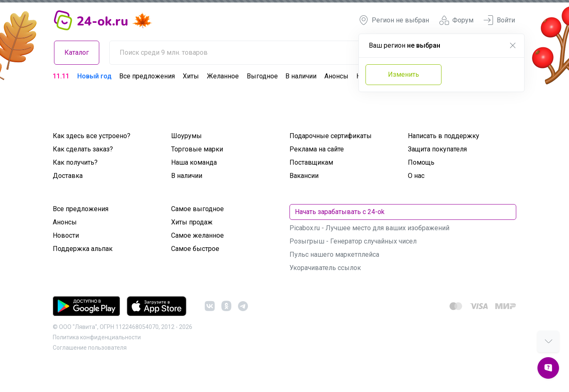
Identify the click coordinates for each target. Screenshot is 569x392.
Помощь (421, 162)
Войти (499, 20)
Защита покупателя (437, 149)
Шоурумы (186, 136)
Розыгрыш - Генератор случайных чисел (353, 241)
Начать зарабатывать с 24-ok (340, 212)
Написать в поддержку (444, 136)
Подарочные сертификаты (331, 136)
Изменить (403, 74)
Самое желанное (197, 235)
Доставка (68, 176)
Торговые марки (197, 149)
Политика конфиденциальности (97, 337)
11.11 (61, 76)
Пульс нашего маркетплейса (334, 254)
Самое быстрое (195, 249)
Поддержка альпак (83, 249)
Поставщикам (311, 162)
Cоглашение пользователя (90, 348)
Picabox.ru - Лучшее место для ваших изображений (369, 228)
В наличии (301, 76)
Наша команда (194, 162)
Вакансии (304, 176)
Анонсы (336, 76)
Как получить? (75, 162)
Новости (66, 235)
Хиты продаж (192, 222)
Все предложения (147, 76)
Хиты (191, 76)
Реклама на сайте (317, 149)
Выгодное (262, 76)
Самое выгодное (197, 209)
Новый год (94, 76)
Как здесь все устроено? (92, 136)
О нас (416, 176)
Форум (456, 20)
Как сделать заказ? (83, 149)
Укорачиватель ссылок (325, 268)
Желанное (223, 76)
